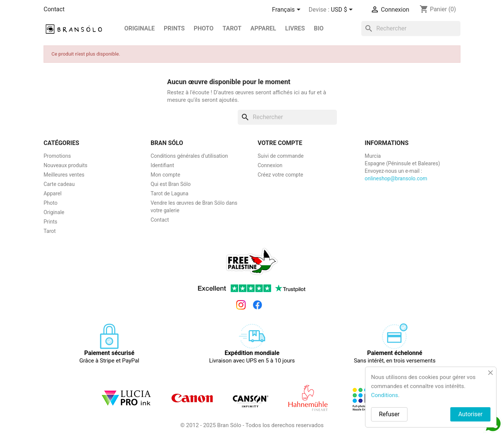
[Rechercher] (411, 29)
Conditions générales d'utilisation (189, 156)
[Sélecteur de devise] (343, 10)
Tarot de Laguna (170, 193)
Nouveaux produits (66, 165)
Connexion (270, 165)
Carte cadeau (59, 184)
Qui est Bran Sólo (171, 184)
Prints (51, 222)
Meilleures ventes (64, 175)
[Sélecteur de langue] (287, 10)
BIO (319, 28)
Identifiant (162, 165)
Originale (140, 28)
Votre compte (280, 143)
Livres (295, 28)
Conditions (385, 395)
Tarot (232, 28)
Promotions (57, 156)
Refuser (389, 414)
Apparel (263, 28)
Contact (54, 9)
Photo (204, 28)
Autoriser (470, 414)
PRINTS (174, 28)
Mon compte (165, 175)
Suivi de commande (281, 156)
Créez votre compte (280, 175)
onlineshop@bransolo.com (396, 178)
